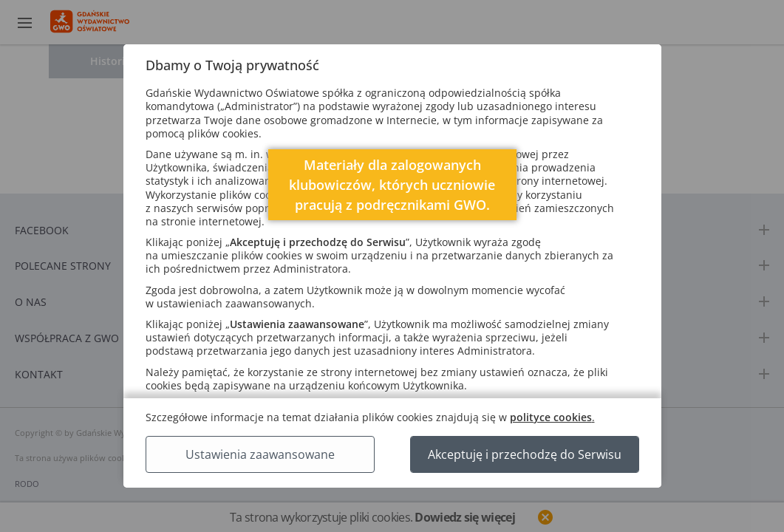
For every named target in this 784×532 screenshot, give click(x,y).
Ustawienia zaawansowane (260, 454)
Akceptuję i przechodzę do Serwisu (525, 454)
